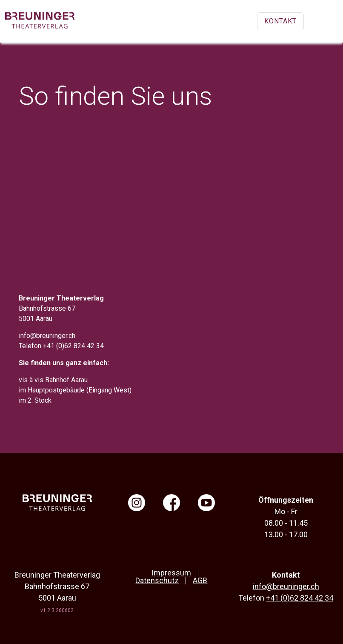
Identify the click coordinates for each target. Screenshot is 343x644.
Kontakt (280, 21)
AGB (200, 580)
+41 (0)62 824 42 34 (73, 346)
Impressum (171, 573)
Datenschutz (157, 580)
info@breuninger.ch (47, 336)
